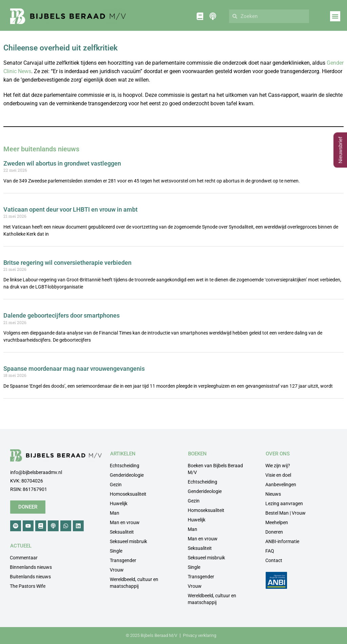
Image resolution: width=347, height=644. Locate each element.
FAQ (270, 551)
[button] (335, 16)
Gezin (116, 485)
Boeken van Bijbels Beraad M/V (215, 469)
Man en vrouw (125, 522)
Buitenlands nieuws (30, 577)
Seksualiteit (122, 532)
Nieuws (273, 494)
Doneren (274, 532)
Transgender (123, 560)
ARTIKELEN (123, 454)
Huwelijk (119, 503)
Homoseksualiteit (128, 494)
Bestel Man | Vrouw (285, 513)
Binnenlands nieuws (31, 567)
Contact (274, 560)
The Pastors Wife (28, 586)
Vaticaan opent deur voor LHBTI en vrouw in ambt (70, 209)
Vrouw (117, 570)
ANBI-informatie (282, 541)
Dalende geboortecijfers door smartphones (62, 315)
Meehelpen (277, 522)
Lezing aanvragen (284, 503)
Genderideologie (127, 475)
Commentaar (24, 558)
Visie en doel (278, 475)
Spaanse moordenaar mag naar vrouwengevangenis (74, 369)
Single (116, 551)
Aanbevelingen (281, 485)
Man (115, 513)
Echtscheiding (125, 466)
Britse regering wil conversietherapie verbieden (67, 263)
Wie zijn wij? (278, 466)
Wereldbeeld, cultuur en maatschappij (134, 583)
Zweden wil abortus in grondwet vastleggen (62, 163)
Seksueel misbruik (128, 541)
